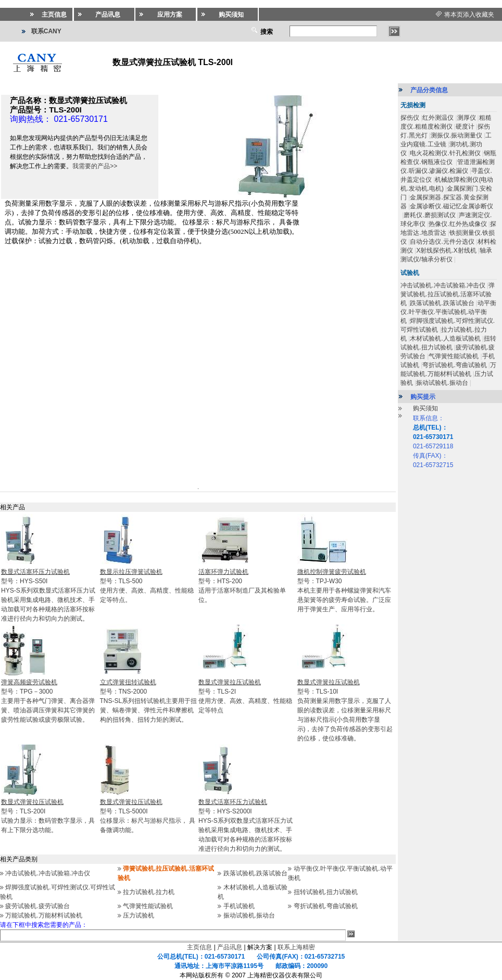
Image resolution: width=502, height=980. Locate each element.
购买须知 (425, 408)
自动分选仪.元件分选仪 (442, 242)
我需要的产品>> (95, 166)
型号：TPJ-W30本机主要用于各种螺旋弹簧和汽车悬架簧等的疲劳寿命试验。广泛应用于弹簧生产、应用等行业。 (344, 590)
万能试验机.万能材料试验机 (43, 915)
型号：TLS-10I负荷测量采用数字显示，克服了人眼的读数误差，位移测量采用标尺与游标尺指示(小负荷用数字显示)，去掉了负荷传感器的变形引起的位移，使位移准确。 (345, 710)
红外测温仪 (438, 118)
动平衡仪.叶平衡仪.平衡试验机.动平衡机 (448, 312)
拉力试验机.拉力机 (149, 892)
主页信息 (199, 947)
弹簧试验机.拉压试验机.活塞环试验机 (448, 294)
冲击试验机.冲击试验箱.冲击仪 (48, 873)
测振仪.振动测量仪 (456, 135)
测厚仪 (467, 118)
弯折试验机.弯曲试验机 (326, 906)
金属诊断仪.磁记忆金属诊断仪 (451, 206)
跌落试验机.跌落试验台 (255, 873)
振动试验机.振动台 (249, 915)
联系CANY (46, 31)
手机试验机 (239, 906)
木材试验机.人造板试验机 (445, 338)
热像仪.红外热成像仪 (457, 224)
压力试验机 (139, 915)
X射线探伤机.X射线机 (446, 250)
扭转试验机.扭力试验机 (326, 892)
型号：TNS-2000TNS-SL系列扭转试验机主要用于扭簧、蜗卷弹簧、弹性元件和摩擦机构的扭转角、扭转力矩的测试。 (149, 701)
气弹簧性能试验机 (148, 906)
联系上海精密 (296, 947)
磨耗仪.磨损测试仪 (429, 215)
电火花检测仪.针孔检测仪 (445, 153)
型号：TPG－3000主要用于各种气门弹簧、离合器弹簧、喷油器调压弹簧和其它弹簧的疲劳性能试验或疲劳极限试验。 (48, 701)
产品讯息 (230, 947)
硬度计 (465, 127)
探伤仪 (410, 118)
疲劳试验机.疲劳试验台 (37, 906)
